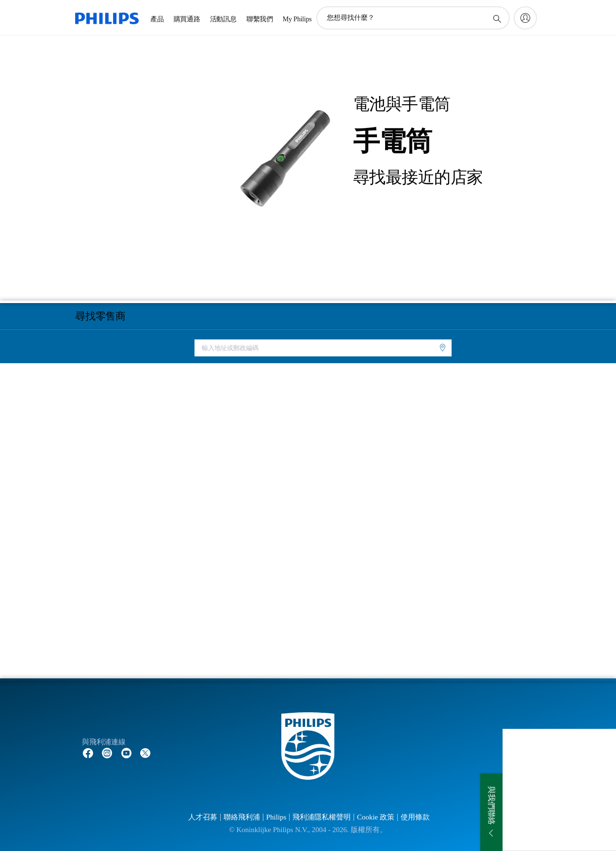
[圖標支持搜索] (497, 18)
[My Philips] (525, 18)
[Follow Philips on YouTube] (127, 753)
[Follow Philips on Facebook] (88, 753)
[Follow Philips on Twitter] (146, 753)
